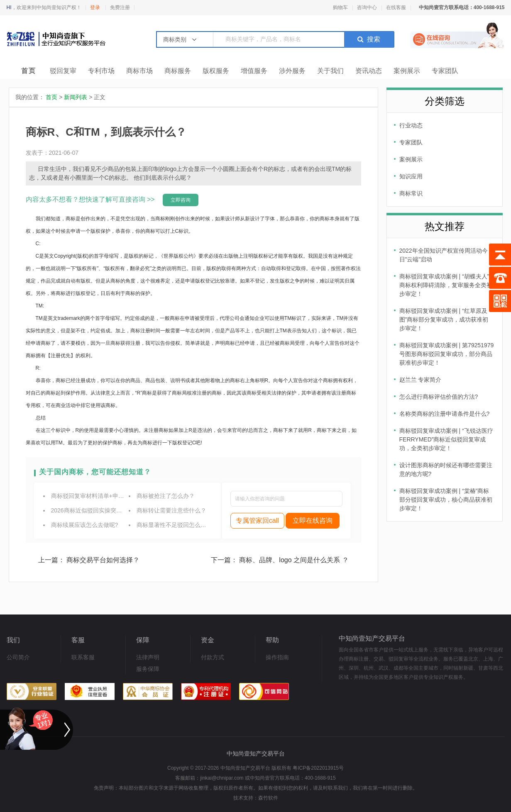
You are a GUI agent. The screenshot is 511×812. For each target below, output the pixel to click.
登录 (95, 7)
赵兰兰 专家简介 (421, 380)
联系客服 (83, 657)
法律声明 (148, 657)
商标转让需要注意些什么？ (171, 510)
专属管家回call (257, 521)
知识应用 (411, 176)
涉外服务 (292, 71)
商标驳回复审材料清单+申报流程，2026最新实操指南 (120, 496)
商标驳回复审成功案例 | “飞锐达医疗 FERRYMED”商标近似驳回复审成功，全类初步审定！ (446, 439)
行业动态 (411, 125)
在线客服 (396, 7)
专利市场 (101, 71)
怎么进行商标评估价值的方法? (439, 397)
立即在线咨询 (313, 521)
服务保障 (148, 669)
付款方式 (213, 657)
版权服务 (216, 71)
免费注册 (120, 7)
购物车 (340, 7)
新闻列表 (76, 97)
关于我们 (330, 71)
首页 (29, 71)
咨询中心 (367, 7)
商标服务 (178, 71)
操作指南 (277, 657)
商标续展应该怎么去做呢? (85, 525)
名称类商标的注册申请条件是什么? (445, 414)
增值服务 (254, 71)
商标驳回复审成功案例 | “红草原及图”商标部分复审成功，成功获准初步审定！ (444, 319)
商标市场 (139, 71)
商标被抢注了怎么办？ (166, 496)
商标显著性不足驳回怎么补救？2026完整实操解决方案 (207, 525)
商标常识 (411, 193)
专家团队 (445, 71)
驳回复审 (63, 71)
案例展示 (407, 71)
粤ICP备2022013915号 (318, 768)
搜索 (369, 39)
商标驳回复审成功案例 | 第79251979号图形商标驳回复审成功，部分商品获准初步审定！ (447, 354)
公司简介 (18, 657)
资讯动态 (369, 71)
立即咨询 (181, 200)
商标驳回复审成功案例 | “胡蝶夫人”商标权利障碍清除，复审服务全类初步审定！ (446, 285)
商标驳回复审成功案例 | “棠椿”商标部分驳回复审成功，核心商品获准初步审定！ (446, 500)
